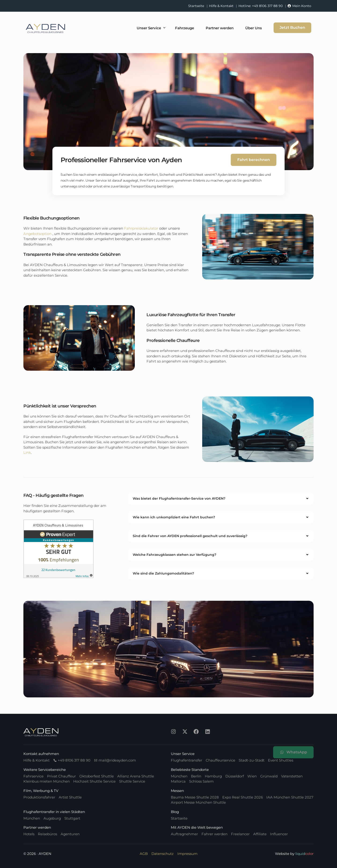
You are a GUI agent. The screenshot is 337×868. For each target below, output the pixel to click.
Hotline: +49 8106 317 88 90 (261, 6)
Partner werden (37, 827)
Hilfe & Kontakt (221, 6)
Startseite (196, 6)
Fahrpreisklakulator (141, 228)
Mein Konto (302, 6)
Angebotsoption (37, 234)
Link (27, 452)
